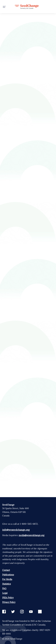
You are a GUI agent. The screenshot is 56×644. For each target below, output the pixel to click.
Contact (6, 570)
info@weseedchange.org (16, 530)
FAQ (4, 588)
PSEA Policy (8, 598)
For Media (7, 579)
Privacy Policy (9, 602)
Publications (8, 575)
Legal (5, 593)
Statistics (6, 584)
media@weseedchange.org (32, 535)
